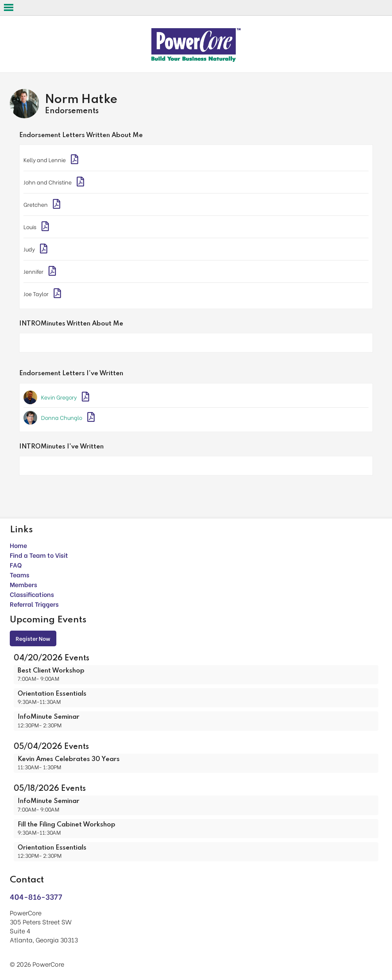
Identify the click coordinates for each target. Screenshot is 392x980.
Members (23, 584)
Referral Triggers (34, 604)
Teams (20, 574)
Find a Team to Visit (39, 555)
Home (18, 545)
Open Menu (9, 7)
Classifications (32, 594)
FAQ (16, 565)
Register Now (33, 638)
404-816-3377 (36, 896)
